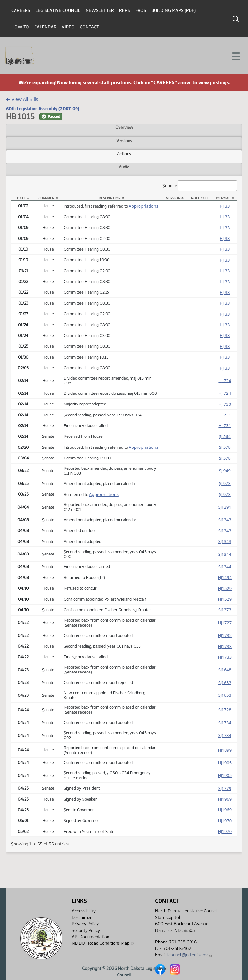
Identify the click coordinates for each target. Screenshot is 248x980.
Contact (89, 27)
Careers (21, 11)
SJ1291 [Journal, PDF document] (225, 507)
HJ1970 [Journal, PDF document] (225, 821)
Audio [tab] (124, 167)
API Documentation (90, 937)
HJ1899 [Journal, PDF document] (225, 750)
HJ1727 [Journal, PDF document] (225, 623)
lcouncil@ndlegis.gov (190, 955)
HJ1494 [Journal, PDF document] (225, 577)
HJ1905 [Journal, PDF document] (225, 763)
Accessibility (84, 911)
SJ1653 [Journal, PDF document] (225, 683)
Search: (200, 186)
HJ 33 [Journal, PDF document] (225, 206)
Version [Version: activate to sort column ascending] (173, 198)
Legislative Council (58, 11)
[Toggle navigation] (235, 56)
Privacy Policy (85, 924)
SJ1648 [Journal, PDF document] (225, 670)
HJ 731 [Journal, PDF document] (225, 415)
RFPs (125, 11)
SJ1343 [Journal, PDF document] (225, 520)
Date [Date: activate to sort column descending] (21, 198)
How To (20, 27)
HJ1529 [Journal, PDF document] (225, 588)
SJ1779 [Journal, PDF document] (225, 788)
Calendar (45, 27)
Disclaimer (82, 917)
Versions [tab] (124, 141)
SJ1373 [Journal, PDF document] (225, 610)
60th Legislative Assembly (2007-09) (43, 109)
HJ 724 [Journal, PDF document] (225, 381)
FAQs (141, 11)
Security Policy (86, 930)
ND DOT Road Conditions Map (103, 943)
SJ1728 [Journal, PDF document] (225, 710)
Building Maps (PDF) (174, 11)
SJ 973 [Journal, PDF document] (225, 483)
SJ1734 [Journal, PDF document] (225, 723)
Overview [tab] (124, 127)
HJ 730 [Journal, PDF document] (225, 404)
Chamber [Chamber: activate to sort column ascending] (46, 198)
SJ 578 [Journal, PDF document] (225, 447)
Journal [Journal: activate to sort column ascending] (223, 198)
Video (68, 27)
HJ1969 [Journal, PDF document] (225, 799)
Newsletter (100, 11)
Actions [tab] (124, 154)
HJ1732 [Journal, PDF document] (225, 635)
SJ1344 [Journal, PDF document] (225, 554)
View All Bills (22, 99)
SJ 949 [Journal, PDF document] (225, 471)
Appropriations (144, 206)
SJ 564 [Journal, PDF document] (225, 436)
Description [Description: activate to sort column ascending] (110, 198)
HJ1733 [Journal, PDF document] (225, 646)
